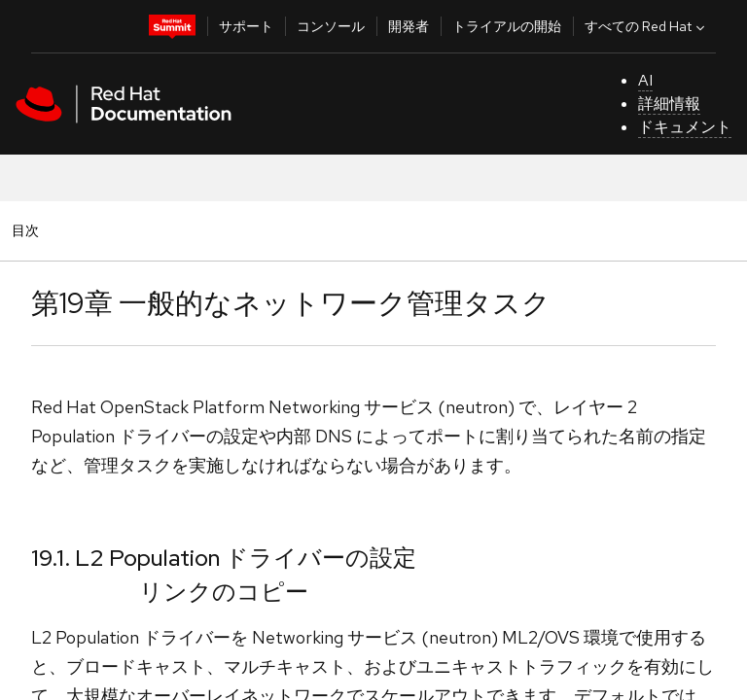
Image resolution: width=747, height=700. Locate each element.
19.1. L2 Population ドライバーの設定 (224, 558)
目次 (28, 230)
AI (645, 80)
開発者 (409, 26)
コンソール (331, 26)
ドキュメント (685, 127)
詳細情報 (669, 104)
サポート (246, 26)
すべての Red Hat (647, 26)
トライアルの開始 (507, 26)
